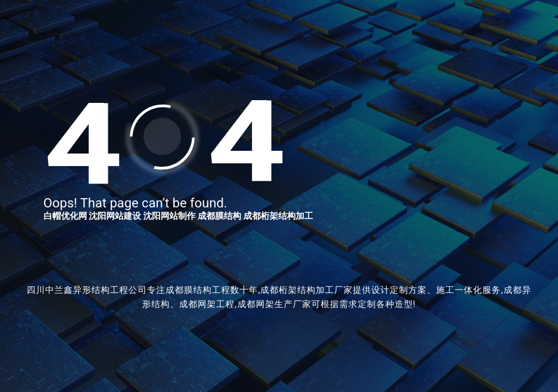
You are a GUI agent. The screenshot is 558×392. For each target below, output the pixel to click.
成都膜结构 (219, 216)
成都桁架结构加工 (278, 216)
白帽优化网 (65, 216)
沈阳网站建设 (115, 216)
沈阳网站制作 (169, 216)
